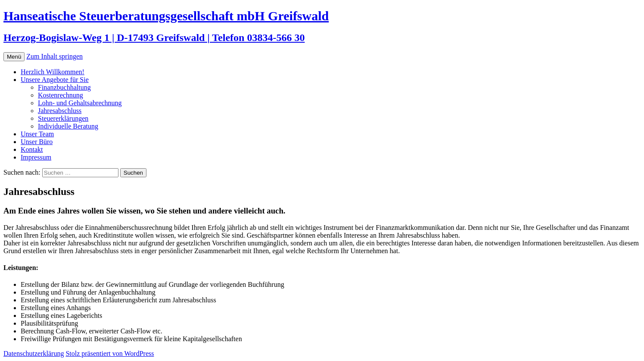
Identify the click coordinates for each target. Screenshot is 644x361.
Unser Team (37, 134)
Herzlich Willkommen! (53, 72)
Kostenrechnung (61, 95)
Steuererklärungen (63, 118)
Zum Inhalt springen (54, 56)
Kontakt (32, 149)
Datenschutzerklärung (34, 353)
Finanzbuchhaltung (64, 87)
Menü (14, 57)
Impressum (36, 157)
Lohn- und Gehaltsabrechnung (80, 103)
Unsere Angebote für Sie (55, 80)
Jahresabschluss (60, 111)
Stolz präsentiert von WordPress (110, 353)
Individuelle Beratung (68, 126)
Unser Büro (37, 142)
